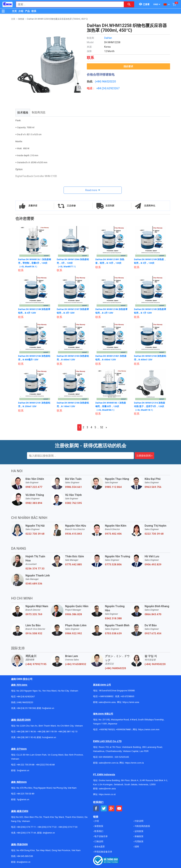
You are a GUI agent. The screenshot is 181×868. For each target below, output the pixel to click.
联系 (34, 11)
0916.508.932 (34, 633)
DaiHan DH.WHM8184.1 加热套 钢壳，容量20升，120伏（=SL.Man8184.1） (111, 405)
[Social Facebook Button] (96, 808)
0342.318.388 (113, 618)
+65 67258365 (127, 696)
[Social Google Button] (112, 808)
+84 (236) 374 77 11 (26, 826)
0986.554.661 (73, 486)
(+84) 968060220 (115, 668)
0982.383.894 (34, 502)
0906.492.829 (153, 564)
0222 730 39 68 (35, 533)
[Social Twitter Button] (104, 808)
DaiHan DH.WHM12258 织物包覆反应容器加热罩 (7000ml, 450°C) (57, 19)
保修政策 (139, 836)
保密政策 (99, 825)
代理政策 (139, 841)
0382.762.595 (73, 502)
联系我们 (99, 831)
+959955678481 (124, 729)
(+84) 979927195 (36, 664)
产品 (27, 11)
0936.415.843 (73, 533)
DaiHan (108, 38)
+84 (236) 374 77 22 (47, 826)
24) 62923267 (111, 88)
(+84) (99, 82)
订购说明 (99, 841)
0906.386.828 (73, 614)
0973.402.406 (113, 533)
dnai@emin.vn (24, 861)
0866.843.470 (153, 614)
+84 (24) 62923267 (26, 696)
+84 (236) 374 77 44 (26, 832)
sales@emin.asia (107, 701)
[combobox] (68, 4)
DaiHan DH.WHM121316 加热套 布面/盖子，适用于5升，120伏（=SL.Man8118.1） (151, 405)
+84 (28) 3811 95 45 (26, 737)
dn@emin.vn (49, 832)
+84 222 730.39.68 (26, 764)
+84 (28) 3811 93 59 (47, 731)
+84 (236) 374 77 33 (68, 826)
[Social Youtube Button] (119, 808)
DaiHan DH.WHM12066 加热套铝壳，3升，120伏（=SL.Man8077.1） (72, 263)
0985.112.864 (113, 486)
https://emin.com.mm (149, 729)
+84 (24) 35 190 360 (26, 707)
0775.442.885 (73, 564)
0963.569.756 (153, 486)
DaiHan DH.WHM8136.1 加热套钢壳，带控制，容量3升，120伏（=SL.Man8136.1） (34, 263)
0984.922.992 (73, 633)
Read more (91, 190)
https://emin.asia (131, 701)
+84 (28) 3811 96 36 (26, 731)
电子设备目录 (101, 836)
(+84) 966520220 (25, 702)
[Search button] (129, 4)
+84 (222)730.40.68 (45, 764)
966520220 (109, 82)
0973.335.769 (34, 614)
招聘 (136, 846)
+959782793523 (107, 729)
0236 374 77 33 (35, 568)
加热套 (21, 19)
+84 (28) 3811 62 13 (68, 731)
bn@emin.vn (23, 770)
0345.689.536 (34, 583)
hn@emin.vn (48, 707)
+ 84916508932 (106, 696)
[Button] (3, 11)
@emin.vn (24, 799)
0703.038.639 (113, 633)
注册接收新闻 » (144, 455)
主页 (14, 11)
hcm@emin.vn (49, 737)
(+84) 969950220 (155, 664)
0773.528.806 (113, 564)
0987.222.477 (34, 486)
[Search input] (68, 4)
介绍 (21, 11)
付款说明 (139, 820)
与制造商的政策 (142, 825)
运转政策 (139, 831)
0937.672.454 (153, 633)
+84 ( (99, 88)
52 (102, 427)
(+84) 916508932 (76, 664)
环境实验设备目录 (103, 851)
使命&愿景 (99, 846)
